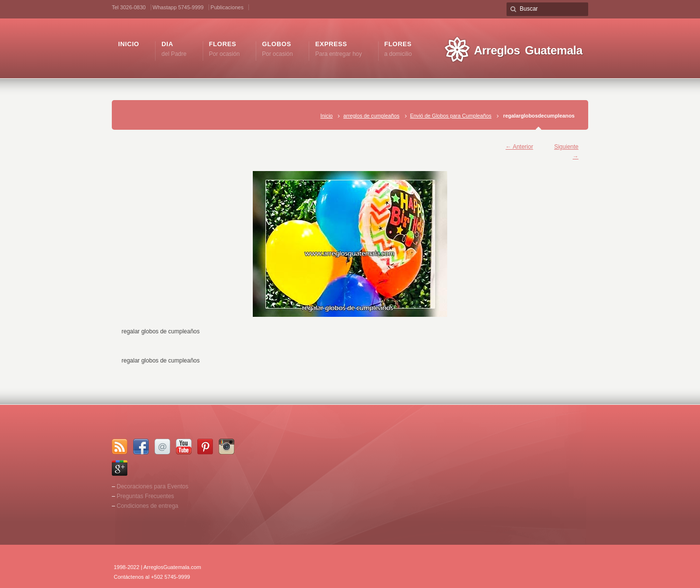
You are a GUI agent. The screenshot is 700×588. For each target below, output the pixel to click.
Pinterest (205, 447)
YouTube (184, 447)
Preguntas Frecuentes (145, 496)
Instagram (227, 447)
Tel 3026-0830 (129, 7)
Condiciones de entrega (148, 506)
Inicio (326, 116)
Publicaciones (227, 7)
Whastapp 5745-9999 (178, 7)
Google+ (120, 468)
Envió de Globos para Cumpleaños (451, 116)
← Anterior (519, 147)
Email (162, 447)
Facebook (141, 447)
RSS (120, 447)
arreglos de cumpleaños (371, 116)
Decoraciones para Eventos (152, 486)
